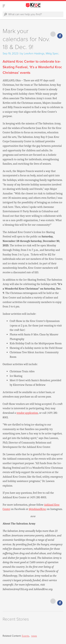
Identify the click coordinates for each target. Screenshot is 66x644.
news (34, 636)
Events (26, 636)
